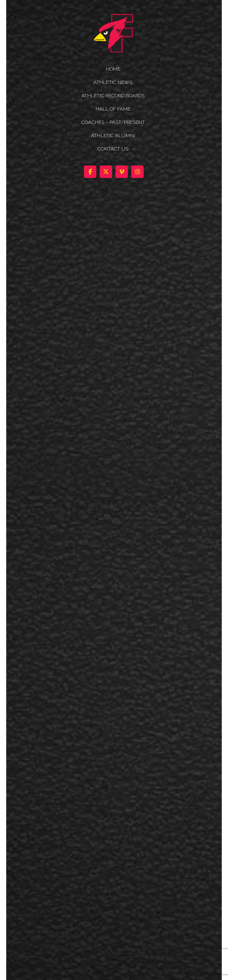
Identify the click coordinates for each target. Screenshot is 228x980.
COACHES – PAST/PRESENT (113, 122)
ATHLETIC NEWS (113, 82)
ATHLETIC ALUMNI (113, 136)
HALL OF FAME (113, 109)
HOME (113, 69)
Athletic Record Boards (113, 96)
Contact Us (113, 149)
